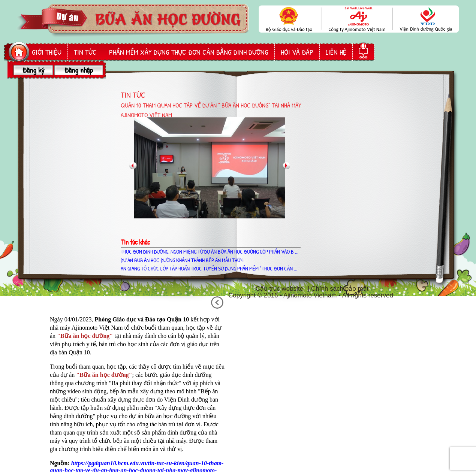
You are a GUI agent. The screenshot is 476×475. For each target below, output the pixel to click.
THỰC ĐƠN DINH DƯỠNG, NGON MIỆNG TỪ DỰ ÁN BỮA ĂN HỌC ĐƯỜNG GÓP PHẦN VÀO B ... (210, 252)
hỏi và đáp (297, 52)
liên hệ (336, 52)
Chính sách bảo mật (340, 289)
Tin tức (85, 52)
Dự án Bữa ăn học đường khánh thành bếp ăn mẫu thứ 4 (182, 260)
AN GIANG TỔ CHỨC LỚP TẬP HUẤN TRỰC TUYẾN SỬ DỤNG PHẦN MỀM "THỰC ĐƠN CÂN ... (209, 268)
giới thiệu (47, 52)
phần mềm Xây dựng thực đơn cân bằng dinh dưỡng (189, 52)
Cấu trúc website (279, 289)
